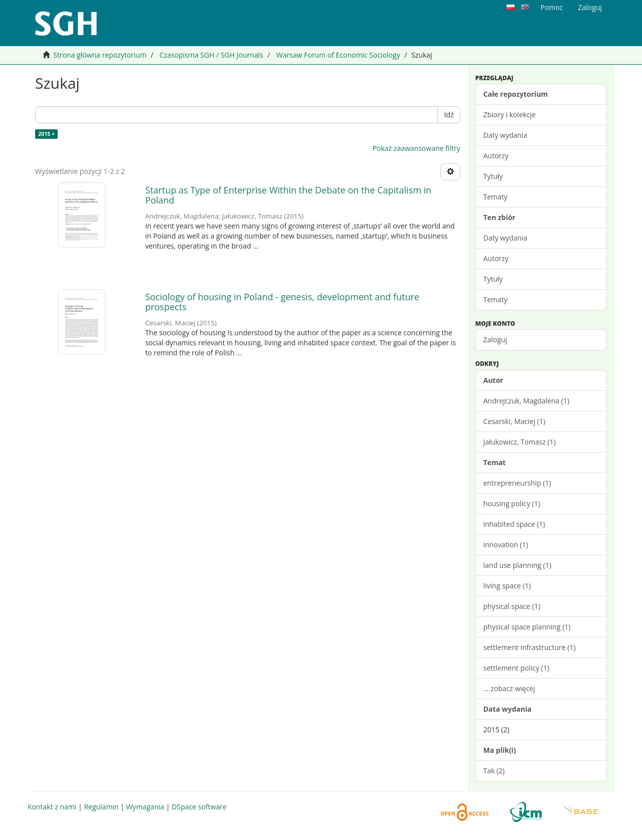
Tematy (496, 197)
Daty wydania (506, 135)
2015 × (46, 134)
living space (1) (507, 586)
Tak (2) (494, 771)
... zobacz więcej (509, 688)
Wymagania (145, 807)
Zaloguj (495, 340)
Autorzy (496, 156)
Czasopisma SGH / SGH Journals (211, 55)
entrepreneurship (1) (517, 483)
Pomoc (552, 7)
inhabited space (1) (514, 524)
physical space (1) (512, 606)
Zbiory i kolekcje (510, 115)
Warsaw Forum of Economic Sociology (338, 55)
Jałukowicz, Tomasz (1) (520, 442)
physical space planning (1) (527, 627)
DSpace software (199, 807)
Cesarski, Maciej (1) (515, 421)
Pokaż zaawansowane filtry (417, 148)
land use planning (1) (518, 565)
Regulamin (101, 807)
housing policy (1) (512, 503)
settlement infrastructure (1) (530, 647)
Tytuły (493, 176)
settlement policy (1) (517, 668)
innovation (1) (506, 545)
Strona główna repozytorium (100, 55)
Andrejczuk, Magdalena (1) (527, 401)
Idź (449, 115)
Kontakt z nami (52, 807)
